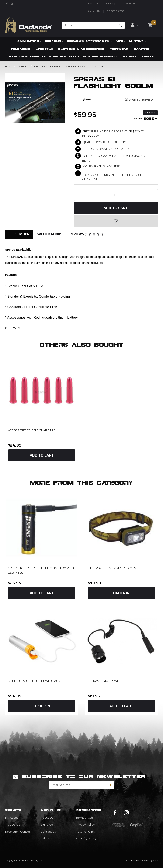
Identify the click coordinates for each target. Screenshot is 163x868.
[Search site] (120, 25)
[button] (116, 221)
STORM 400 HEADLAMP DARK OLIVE (113, 568)
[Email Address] (78, 785)
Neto (155, 860)
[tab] (19, 234)
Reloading (22, 49)
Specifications (50, 234)
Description (19, 234)
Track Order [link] (13, 825)
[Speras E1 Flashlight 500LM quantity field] (116, 195)
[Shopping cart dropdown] (150, 25)
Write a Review (139, 99)
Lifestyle (45, 49)
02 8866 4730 (115, 11)
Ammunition (29, 41)
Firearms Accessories (90, 41)
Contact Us (94, 11)
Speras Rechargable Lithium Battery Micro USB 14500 (42, 570)
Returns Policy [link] (85, 832)
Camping (143, 49)
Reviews (86, 234)
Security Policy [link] (86, 838)
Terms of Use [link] (84, 818)
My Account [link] (13, 818)
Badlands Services (27, 57)
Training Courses (137, 57)
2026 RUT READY (64, 57)
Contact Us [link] (48, 832)
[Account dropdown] (134, 25)
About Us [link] (47, 818)
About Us (93, 4)
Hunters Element (100, 57)
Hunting (138, 41)
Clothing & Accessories (82, 49)
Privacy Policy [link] (85, 825)
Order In (121, 593)
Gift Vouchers (129, 4)
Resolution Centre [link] (18, 832)
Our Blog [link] (47, 825)
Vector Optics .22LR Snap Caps (32, 430)
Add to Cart (116, 208)
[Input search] (89, 25)
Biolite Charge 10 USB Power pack (34, 681)
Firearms (54, 41)
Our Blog (110, 4)
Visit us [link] (45, 838)
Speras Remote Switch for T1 (110, 681)
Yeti (121, 41)
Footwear (120, 49)
